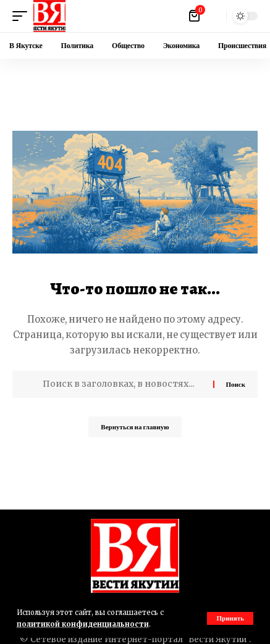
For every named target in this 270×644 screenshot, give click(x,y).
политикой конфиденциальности (83, 624)
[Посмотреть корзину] (195, 16)
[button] (230, 618)
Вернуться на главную (135, 427)
